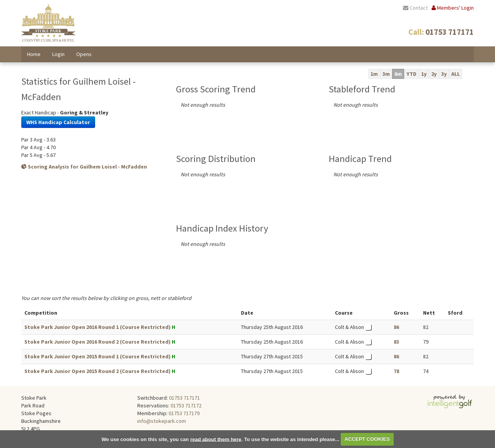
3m (386, 74)
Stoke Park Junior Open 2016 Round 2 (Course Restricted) (97, 342)
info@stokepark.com (162, 421)
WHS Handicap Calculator (58, 122)
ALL (456, 74)
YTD (411, 74)
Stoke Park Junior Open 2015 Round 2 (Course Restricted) (97, 371)
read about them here (216, 439)
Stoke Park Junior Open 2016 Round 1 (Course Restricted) (97, 327)
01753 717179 (184, 413)
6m (398, 74)
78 (396, 371)
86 (396, 327)
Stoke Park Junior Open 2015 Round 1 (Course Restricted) (97, 356)
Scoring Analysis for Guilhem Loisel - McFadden (84, 167)
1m (374, 74)
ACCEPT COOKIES (367, 439)
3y (444, 74)
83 (396, 342)
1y (424, 74)
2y (434, 74)
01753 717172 (186, 405)
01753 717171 (184, 398)
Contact (415, 8)
